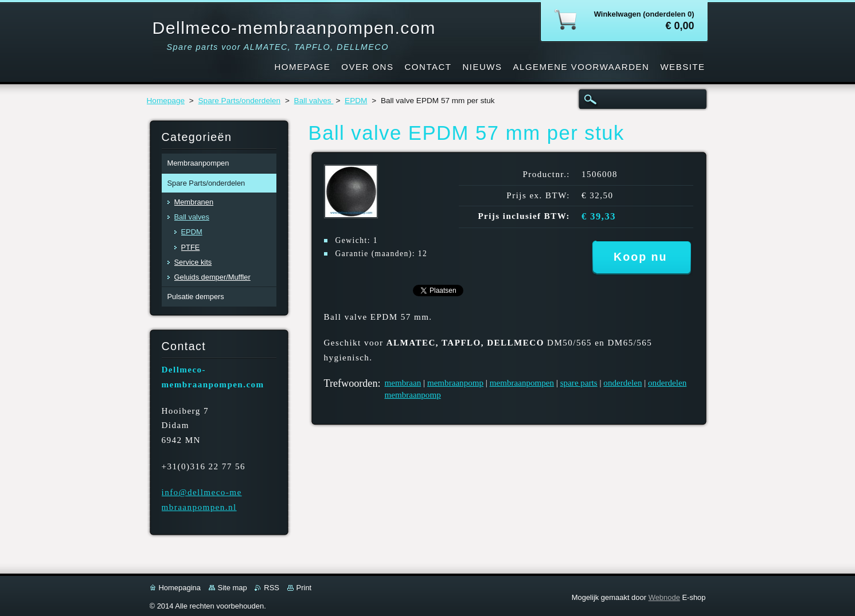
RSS (272, 588)
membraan (403, 383)
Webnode (664, 597)
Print (304, 588)
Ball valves (314, 101)
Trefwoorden (351, 383)
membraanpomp (455, 383)
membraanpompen (522, 383)
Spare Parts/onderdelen (240, 101)
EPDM (356, 101)
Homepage (166, 101)
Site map (233, 588)
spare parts (579, 383)
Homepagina (180, 588)
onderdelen (622, 383)
